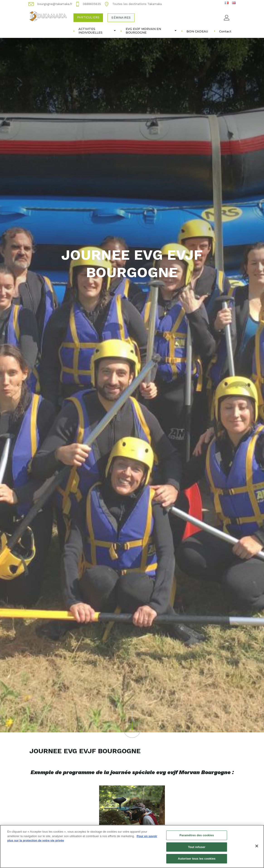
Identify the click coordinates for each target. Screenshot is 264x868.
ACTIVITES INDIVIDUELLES (97, 31)
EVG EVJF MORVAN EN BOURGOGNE (151, 31)
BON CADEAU (197, 31)
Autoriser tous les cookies (197, 861)
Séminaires (121, 18)
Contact (225, 31)
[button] (132, 725)
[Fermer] (257, 849)
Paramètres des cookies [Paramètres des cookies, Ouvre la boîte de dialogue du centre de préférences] (197, 838)
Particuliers (88, 17)
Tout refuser (197, 850)
